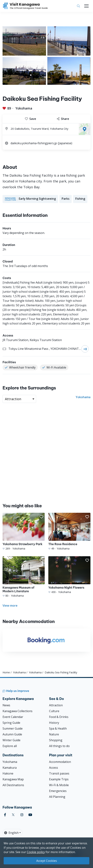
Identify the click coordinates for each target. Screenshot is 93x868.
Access (54, 768)
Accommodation (60, 762)
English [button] (11, 833)
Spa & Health (58, 728)
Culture (54, 711)
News (6, 705)
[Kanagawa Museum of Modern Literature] (24, 577)
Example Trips (59, 779)
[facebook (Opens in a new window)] (5, 815)
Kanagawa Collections (18, 711)
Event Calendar (13, 717)
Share (63, 119)
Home (6, 672)
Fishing (80, 199)
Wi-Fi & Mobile (59, 785)
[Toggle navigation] (86, 6)
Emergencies (58, 791)
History (54, 723)
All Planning (57, 797)
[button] (41, 517)
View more (10, 606)
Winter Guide (11, 740)
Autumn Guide (12, 734)
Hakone (8, 773)
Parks (66, 199)
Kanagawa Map (13, 779)
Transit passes (59, 773)
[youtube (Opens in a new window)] (30, 815)
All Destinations (13, 785)
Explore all (10, 746)
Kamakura (10, 768)
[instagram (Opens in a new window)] (22, 815)
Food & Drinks (59, 717)
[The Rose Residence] (69, 532)
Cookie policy (36, 852)
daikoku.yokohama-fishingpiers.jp (34, 143)
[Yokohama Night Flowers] (69, 575)
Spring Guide (11, 723)
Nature (54, 734)
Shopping (56, 740)
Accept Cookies (47, 861)
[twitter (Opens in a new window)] (13, 815)
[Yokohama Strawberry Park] (24, 532)
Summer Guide (13, 728)
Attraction (56, 705)
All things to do (59, 746)
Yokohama (24, 108)
